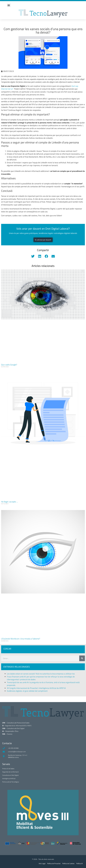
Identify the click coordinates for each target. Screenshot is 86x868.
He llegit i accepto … (10, 502)
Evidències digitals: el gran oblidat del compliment (27, 691)
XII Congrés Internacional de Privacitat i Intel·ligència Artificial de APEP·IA (36, 688)
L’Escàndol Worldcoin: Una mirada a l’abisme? (21, 639)
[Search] (82, 658)
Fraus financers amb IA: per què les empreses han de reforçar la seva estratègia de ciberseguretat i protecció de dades (41, 678)
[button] (9, 5)
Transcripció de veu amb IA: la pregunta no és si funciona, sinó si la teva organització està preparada (43, 684)
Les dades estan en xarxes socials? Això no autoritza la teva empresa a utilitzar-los (41, 674)
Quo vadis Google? (9, 365)
